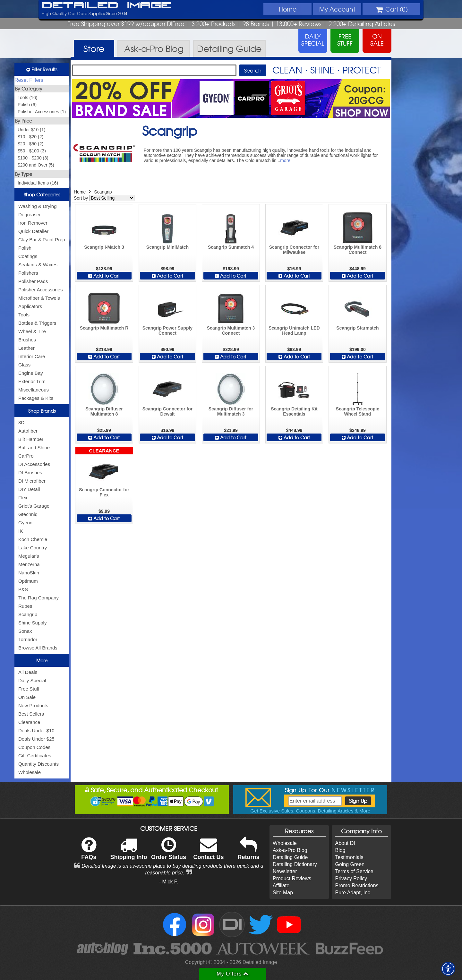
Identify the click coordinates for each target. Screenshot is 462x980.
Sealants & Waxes (38, 265)
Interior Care (32, 356)
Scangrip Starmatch (357, 328)
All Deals (28, 672)
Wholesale (30, 772)
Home (288, 9)
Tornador (28, 639)
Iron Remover (33, 223)
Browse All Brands (38, 648)
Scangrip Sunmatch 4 (231, 247)
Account (337, 9)
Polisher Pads (33, 281)
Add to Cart (104, 276)
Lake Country (33, 548)
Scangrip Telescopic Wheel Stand (358, 411)
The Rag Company (38, 598)
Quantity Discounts (38, 764)
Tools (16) (27, 98)
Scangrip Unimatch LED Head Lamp (294, 331)
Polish (25, 248)
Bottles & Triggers (37, 323)
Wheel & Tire (32, 331)
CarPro (26, 456)
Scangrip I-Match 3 (104, 247)
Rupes (25, 606)
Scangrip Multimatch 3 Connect (231, 331)
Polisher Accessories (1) (42, 112)
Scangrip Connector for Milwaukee (294, 250)
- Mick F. (169, 882)
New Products (33, 705)
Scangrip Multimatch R (104, 328)
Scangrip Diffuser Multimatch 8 (104, 411)
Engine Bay (31, 373)
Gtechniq (28, 514)
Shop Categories (42, 194)
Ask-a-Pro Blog (290, 850)
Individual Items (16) (38, 183)
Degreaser (30, 215)
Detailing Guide (290, 857)
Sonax (25, 631)
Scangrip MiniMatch (167, 247)
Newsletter (285, 871)
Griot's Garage (34, 506)
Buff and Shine (34, 447)
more (285, 160)
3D (21, 422)
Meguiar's (29, 556)
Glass (24, 365)
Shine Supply (32, 623)
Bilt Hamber (31, 439)
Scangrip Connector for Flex (104, 492)
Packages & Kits (36, 398)
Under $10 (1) (31, 130)
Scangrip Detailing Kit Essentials (294, 411)
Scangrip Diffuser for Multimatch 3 (231, 411)
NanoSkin (29, 573)
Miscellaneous (34, 390)
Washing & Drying (38, 206)
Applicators (30, 306)
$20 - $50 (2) (30, 144)
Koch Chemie (33, 539)
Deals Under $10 (36, 731)
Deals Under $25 (36, 739)
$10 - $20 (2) (30, 137)
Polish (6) (27, 105)
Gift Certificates (35, 756)
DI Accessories (34, 464)
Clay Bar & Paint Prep (42, 240)
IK (21, 531)
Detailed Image (107, 6)
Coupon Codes (34, 747)
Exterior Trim (32, 381)
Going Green (350, 864)
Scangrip (28, 614)
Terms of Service (354, 871)
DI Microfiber (32, 481)
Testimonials (349, 857)
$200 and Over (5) (36, 165)
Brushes (27, 340)
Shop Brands (42, 411)
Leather (26, 348)
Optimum (28, 581)
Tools (24, 315)
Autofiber (28, 431)
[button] (448, 969)
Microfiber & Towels (39, 298)
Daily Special (32, 680)
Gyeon (25, 523)
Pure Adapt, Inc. (353, 893)
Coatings (28, 256)
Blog (340, 850)
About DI (345, 843)
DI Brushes (30, 473)
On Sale (27, 697)
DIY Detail (29, 489)
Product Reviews (292, 878)
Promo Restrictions (357, 885)
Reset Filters (29, 80)
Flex (23, 498)
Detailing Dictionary (295, 864)
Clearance (29, 722)
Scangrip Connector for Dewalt (167, 411)
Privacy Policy (351, 878)
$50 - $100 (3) (32, 151)
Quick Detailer (33, 231)
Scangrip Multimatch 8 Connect (358, 250)
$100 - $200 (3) (33, 158)
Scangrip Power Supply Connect (167, 331)
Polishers (28, 273)
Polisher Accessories (40, 290)
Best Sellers (31, 714)
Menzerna (29, 564)
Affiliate (281, 885)
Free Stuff (29, 689)
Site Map (283, 893)
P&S (23, 589)
